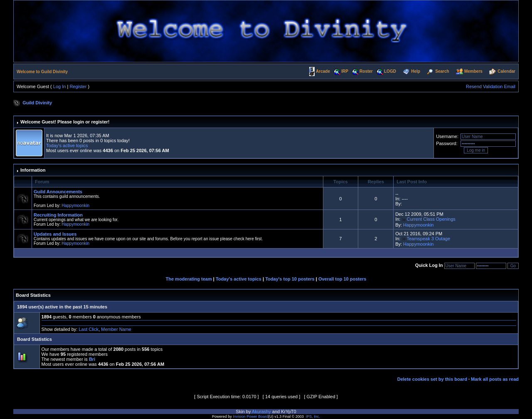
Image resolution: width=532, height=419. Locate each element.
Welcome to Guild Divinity (42, 72)
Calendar (506, 71)
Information (33, 170)
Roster (366, 71)
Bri (92, 359)
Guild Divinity (37, 103)
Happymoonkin (75, 206)
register (99, 122)
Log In (60, 86)
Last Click (89, 329)
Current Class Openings (431, 219)
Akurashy (261, 412)
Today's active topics (67, 145)
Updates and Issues (55, 234)
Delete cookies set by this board (432, 379)
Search (442, 71)
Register (78, 86)
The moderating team (189, 279)
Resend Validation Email (491, 86)
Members (473, 71)
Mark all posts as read (495, 379)
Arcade (323, 71)
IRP (345, 71)
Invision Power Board (250, 417)
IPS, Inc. (313, 417)
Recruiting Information (58, 215)
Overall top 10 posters (342, 279)
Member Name (116, 329)
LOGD (390, 71)
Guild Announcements (58, 192)
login (79, 122)
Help (416, 71)
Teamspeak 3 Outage (428, 239)
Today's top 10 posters (290, 279)
